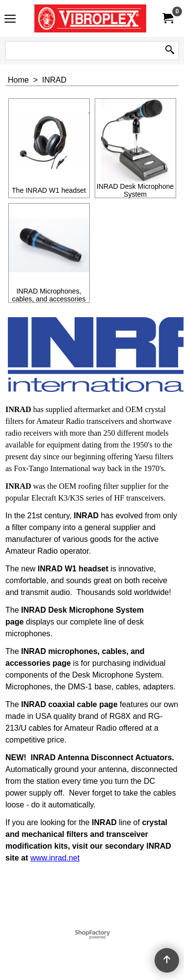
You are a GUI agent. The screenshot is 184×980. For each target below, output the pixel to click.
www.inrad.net (55, 858)
